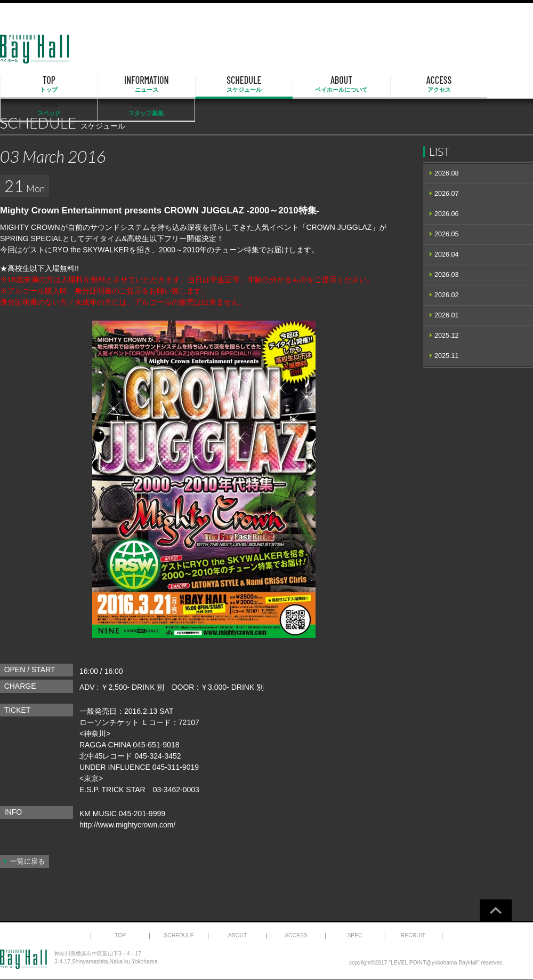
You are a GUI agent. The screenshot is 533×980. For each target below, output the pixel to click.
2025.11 (447, 356)
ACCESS (343, 84)
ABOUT (266, 84)
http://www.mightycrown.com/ (128, 825)
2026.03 (447, 275)
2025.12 (447, 336)
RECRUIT (495, 84)
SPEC (419, 84)
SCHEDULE (191, 84)
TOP (38, 84)
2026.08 (447, 173)
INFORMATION (115, 84)
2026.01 (447, 315)
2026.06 (447, 214)
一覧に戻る (27, 862)
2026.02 (447, 295)
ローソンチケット (109, 722)
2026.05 (447, 234)
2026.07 (447, 194)
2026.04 (447, 254)
